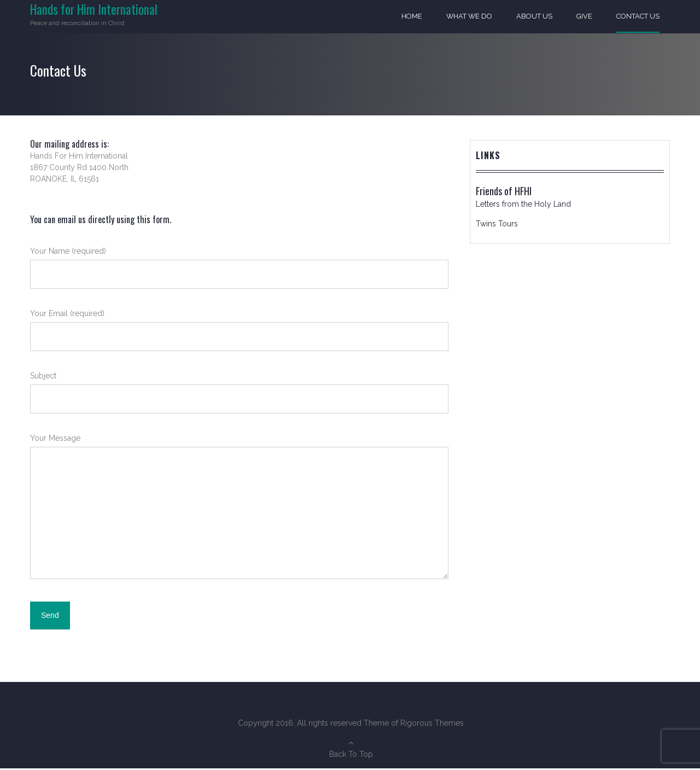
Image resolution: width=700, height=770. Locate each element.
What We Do (469, 17)
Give (584, 17)
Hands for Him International (94, 9)
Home (411, 17)
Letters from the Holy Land (523, 206)
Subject (239, 399)
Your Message (239, 515)
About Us (534, 17)
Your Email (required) (239, 337)
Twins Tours (497, 225)
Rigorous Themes (432, 725)
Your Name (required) (239, 275)
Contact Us (638, 17)
